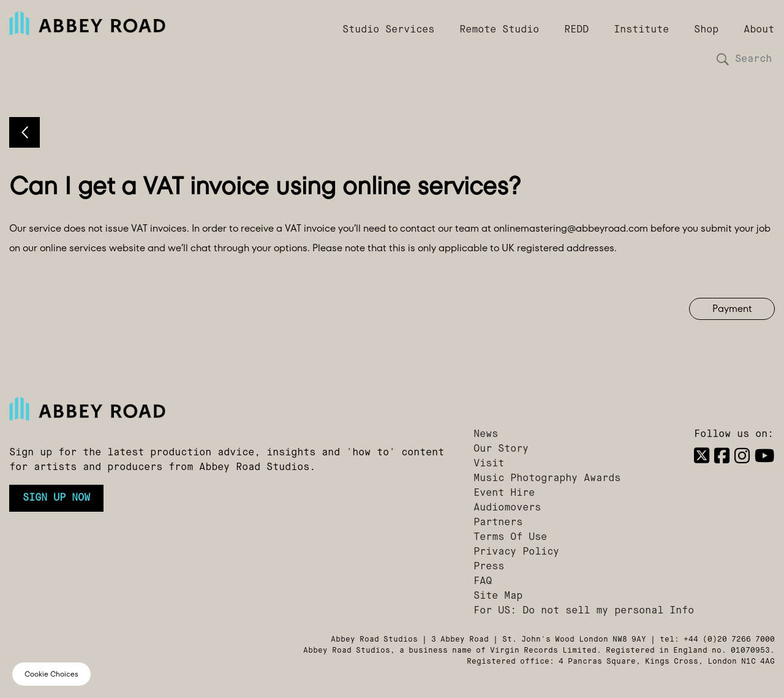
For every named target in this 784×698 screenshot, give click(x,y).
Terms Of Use (510, 537)
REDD (576, 30)
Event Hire (504, 493)
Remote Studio (499, 30)
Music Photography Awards (547, 479)
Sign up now (56, 498)
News (486, 434)
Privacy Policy (516, 552)
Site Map (498, 596)
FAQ (483, 582)
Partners (498, 523)
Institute (641, 30)
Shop (706, 30)
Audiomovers (507, 508)
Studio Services (388, 30)
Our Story (501, 449)
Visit (489, 464)
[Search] (750, 59)
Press (489, 567)
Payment (732, 309)
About (759, 30)
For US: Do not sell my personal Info (584, 611)
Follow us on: (734, 434)
